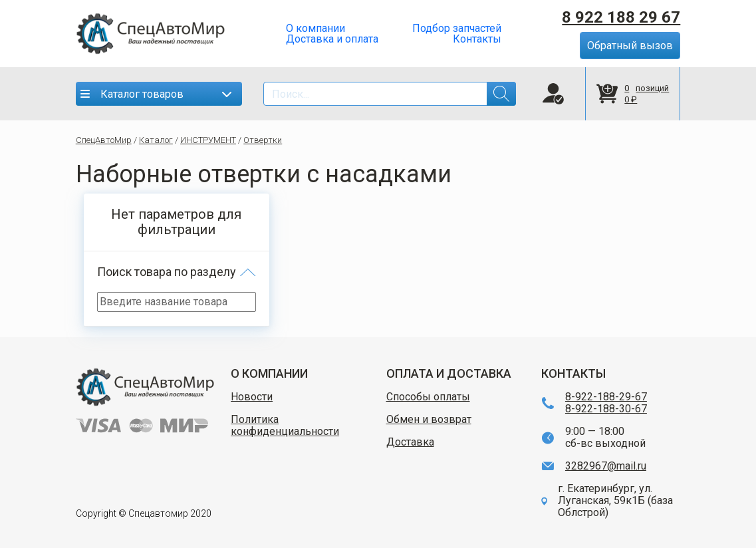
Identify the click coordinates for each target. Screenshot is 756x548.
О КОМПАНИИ (269, 373)
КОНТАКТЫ (573, 373)
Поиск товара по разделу (167, 272)
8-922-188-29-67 (606, 397)
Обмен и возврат (429, 420)
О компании (315, 29)
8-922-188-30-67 (606, 409)
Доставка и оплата (332, 39)
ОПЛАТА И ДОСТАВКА (449, 373)
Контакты (477, 39)
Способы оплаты (428, 397)
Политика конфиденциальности (285, 426)
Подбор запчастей (457, 29)
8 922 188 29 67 (621, 17)
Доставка (410, 442)
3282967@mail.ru (606, 466)
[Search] (390, 94)
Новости (252, 397)
